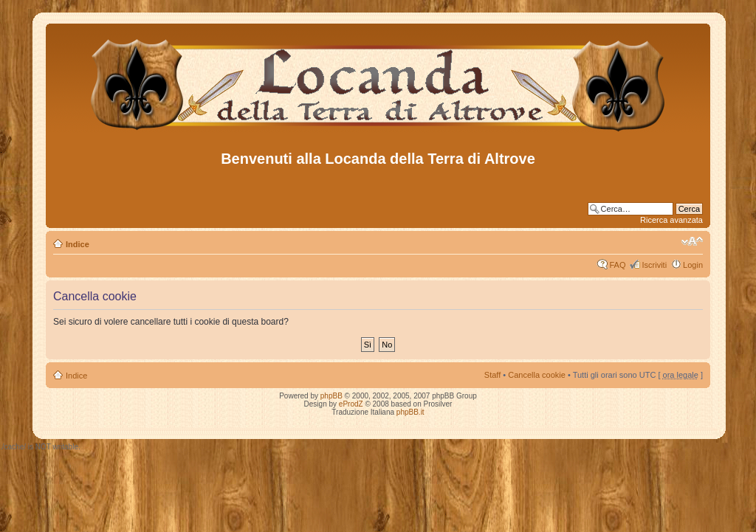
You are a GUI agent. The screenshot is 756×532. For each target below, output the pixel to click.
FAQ (617, 265)
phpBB (331, 396)
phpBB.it (410, 412)
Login (693, 265)
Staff (492, 375)
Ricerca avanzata (671, 220)
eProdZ (351, 404)
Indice (78, 244)
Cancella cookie (537, 375)
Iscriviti (654, 265)
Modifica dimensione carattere (692, 241)
